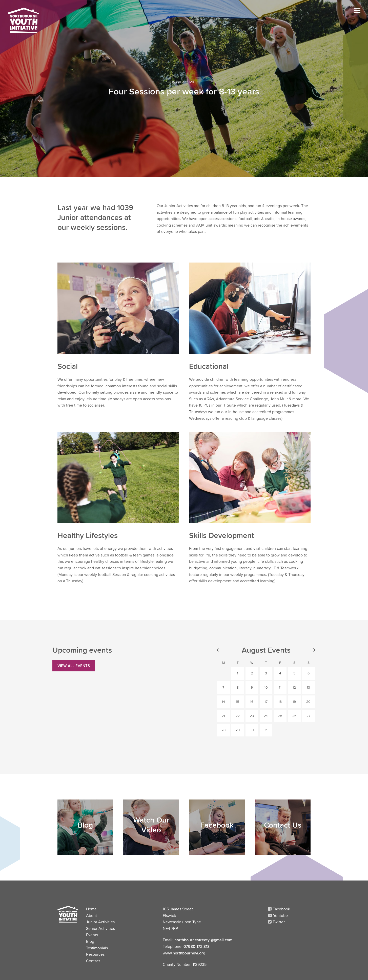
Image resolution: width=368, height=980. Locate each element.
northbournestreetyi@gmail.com (203, 940)
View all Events (74, 666)
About (91, 915)
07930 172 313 (197, 946)
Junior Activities (100, 922)
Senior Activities (100, 928)
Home (91, 909)
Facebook (279, 909)
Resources (95, 954)
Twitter (276, 922)
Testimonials (97, 948)
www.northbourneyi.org (184, 953)
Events (92, 935)
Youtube (278, 915)
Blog (90, 941)
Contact (93, 961)
